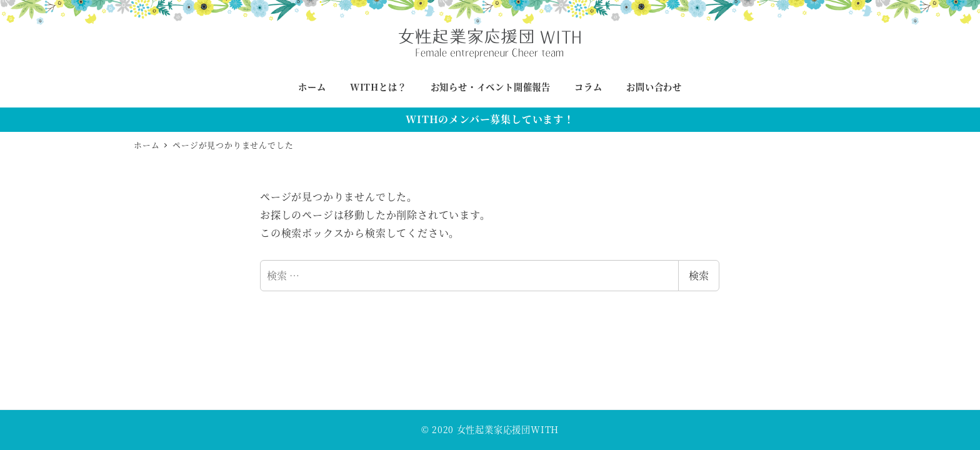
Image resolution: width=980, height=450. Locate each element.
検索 (699, 275)
